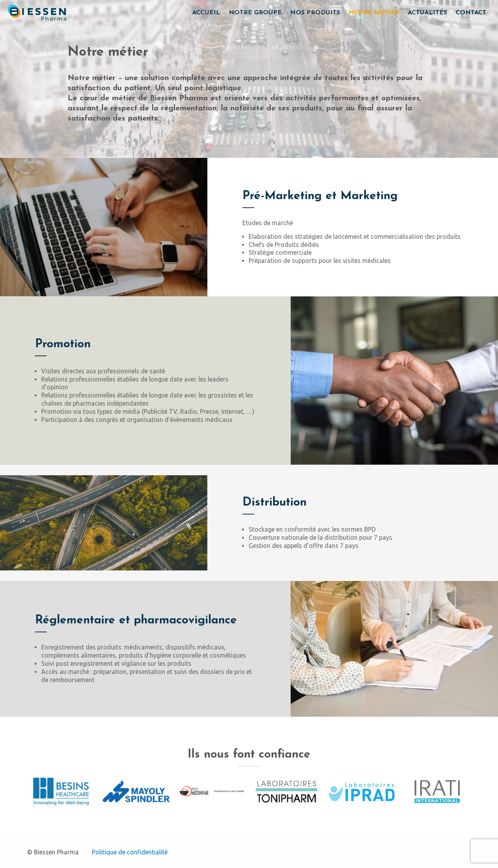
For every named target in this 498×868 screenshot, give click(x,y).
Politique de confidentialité (130, 852)
